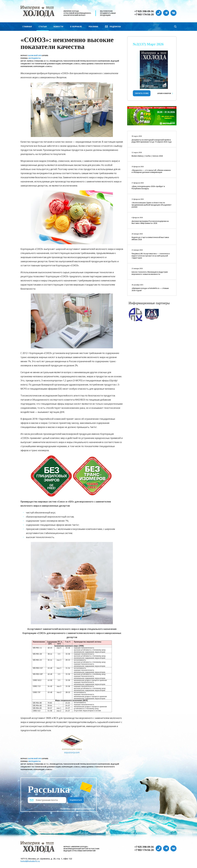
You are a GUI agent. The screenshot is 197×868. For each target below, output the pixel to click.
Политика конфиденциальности (77, 809)
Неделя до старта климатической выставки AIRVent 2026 (150, 238)
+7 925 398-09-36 (144, 11)
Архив (164, 93)
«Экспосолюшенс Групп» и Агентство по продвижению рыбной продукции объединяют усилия (152, 205)
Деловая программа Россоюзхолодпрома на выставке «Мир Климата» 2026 (150, 222)
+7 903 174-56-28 (144, 15)
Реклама (93, 27)
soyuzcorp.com (72, 752)
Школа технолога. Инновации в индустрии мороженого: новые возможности (150, 273)
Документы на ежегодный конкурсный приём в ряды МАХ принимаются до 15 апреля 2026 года (152, 141)
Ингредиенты (35, 58)
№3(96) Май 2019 (35, 55)
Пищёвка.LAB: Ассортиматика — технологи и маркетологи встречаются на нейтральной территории (151, 256)
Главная (27, 27)
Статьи (43, 27)
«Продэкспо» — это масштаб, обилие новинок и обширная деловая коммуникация (151, 171)
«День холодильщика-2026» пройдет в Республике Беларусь (148, 187)
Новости (58, 27)
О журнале (76, 27)
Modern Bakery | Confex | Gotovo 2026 (147, 156)
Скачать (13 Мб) (142, 93)
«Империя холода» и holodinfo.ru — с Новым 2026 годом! (150, 289)
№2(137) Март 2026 (148, 44)
